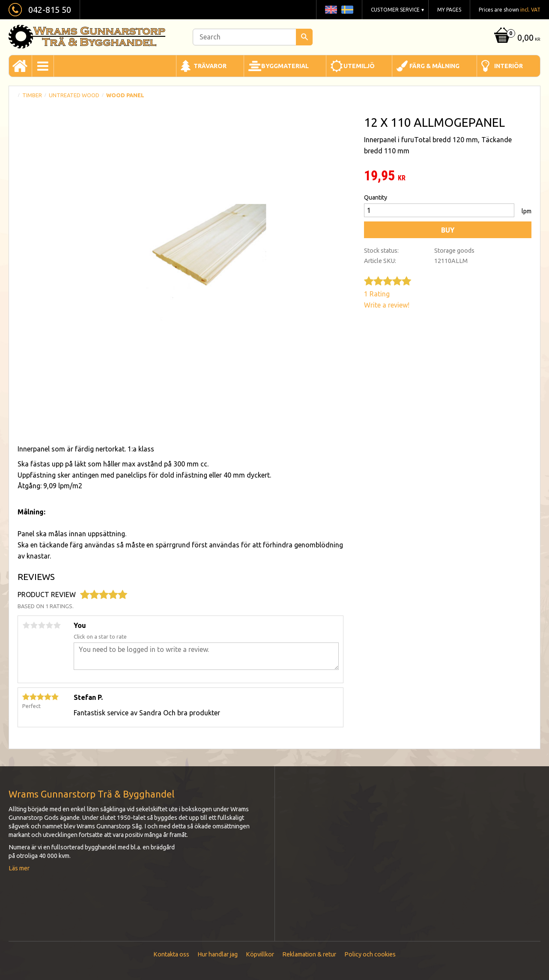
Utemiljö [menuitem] (359, 66)
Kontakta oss (171, 954)
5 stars (57, 625)
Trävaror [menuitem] (210, 66)
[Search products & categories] (253, 37)
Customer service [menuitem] (395, 10)
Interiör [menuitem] (509, 66)
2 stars (34, 625)
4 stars (49, 625)
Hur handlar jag (218, 954)
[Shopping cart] (516, 38)
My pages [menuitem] (449, 10)
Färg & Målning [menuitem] (434, 66)
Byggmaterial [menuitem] (285, 66)
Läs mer (19, 868)
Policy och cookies (370, 954)
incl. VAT (530, 10)
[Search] (304, 37)
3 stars (42, 625)
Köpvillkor (260, 954)
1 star (26, 625)
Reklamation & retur (309, 954)
